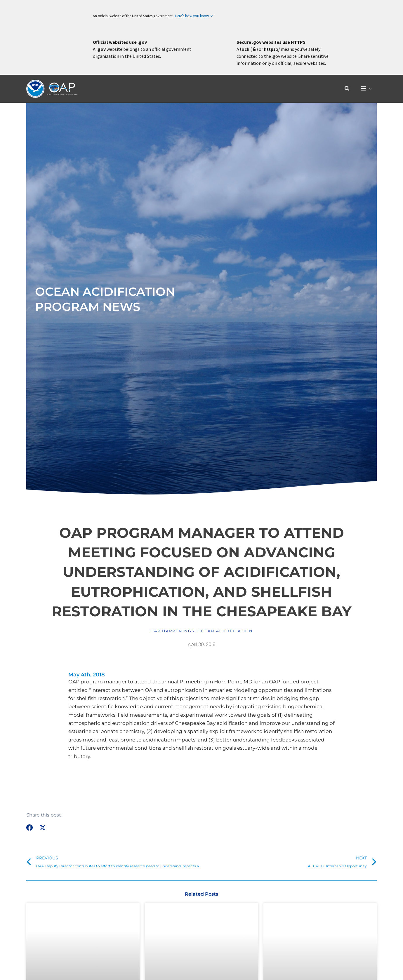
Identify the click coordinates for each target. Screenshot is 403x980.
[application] (370, 89)
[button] (349, 89)
